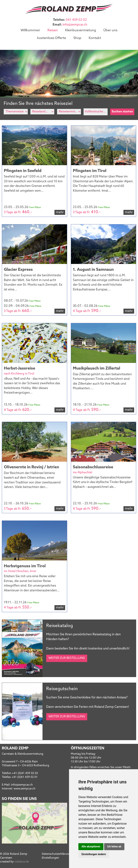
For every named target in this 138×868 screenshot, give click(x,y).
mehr (60, 211)
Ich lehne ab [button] (114, 846)
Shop (77, 37)
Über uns (110, 30)
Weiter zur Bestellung (67, 657)
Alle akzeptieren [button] (91, 846)
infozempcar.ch (75, 25)
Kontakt (95, 37)
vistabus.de (22, 861)
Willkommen (30, 30)
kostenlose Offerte (52, 37)
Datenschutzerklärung (56, 853)
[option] (69, 72)
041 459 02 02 (76, 20)
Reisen (53, 30)
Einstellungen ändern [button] (94, 854)
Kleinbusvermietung (81, 30)
